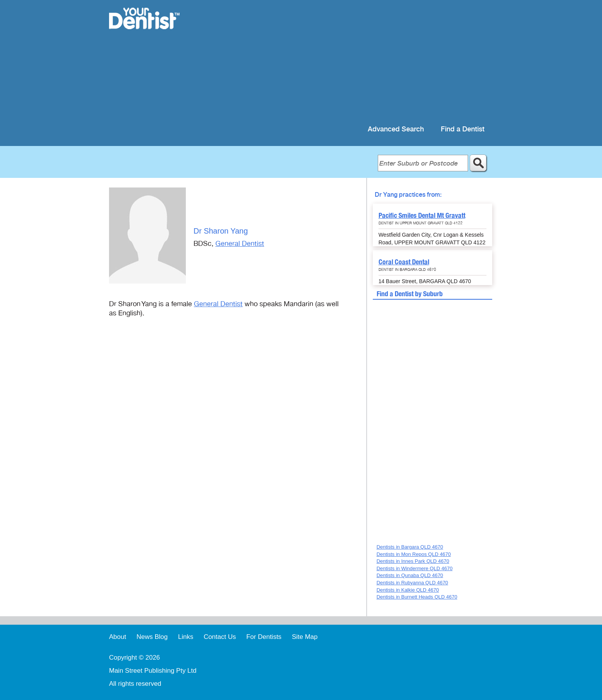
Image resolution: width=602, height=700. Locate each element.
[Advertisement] (351, 61)
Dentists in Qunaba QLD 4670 (410, 575)
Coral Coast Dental (404, 262)
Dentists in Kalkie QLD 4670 (408, 590)
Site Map (305, 637)
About (117, 637)
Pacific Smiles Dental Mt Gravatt (422, 215)
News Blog (152, 637)
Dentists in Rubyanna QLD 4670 (412, 583)
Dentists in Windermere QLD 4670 (415, 568)
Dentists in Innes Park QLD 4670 (413, 561)
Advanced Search (396, 129)
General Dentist (240, 244)
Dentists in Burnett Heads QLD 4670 (417, 597)
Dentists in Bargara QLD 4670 (410, 547)
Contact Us (220, 637)
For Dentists (264, 637)
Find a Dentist (463, 129)
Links (186, 637)
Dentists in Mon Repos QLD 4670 (414, 554)
